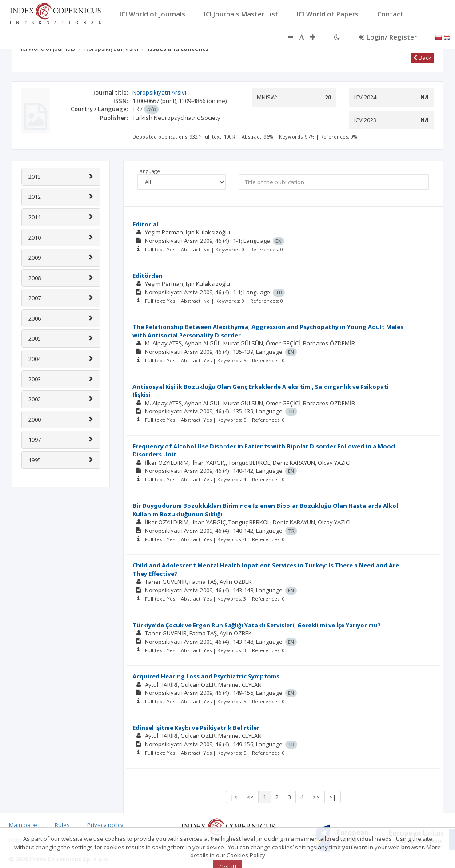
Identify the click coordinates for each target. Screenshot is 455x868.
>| (333, 797)
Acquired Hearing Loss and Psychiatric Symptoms (206, 676)
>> (316, 797)
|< (234, 797)
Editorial (145, 224)
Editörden (148, 276)
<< (250, 797)
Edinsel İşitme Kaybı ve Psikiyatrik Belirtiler (196, 728)
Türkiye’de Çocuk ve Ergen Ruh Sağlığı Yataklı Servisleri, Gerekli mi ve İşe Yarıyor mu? (257, 625)
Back (422, 58)
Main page (23, 825)
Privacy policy (105, 825)
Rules (62, 825)
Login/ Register (388, 37)
